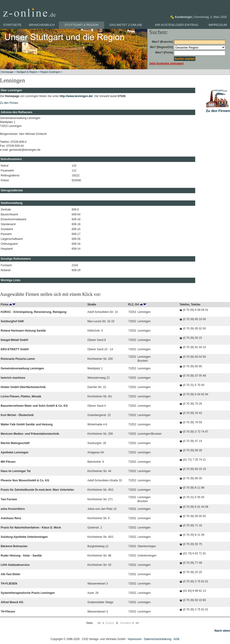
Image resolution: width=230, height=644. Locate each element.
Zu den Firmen (9, 103)
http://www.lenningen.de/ (76, 96)
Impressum (218, 25)
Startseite (12, 25)
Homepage (7, 72)
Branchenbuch (42, 25)
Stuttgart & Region (82, 25)
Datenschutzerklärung (158, 639)
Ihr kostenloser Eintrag (177, 25)
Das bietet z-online (126, 25)
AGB (176, 639)
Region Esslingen (50, 72)
